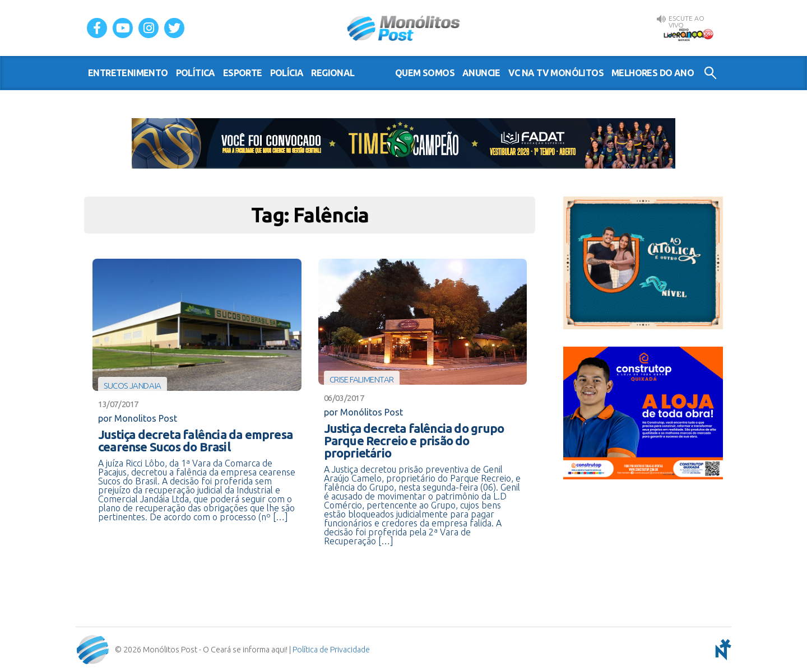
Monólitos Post (404, 28)
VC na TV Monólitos (556, 73)
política (196, 73)
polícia (287, 73)
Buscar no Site (710, 73)
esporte (243, 73)
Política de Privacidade (331, 650)
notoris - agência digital (721, 650)
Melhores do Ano (653, 73)
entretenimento (128, 73)
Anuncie (481, 73)
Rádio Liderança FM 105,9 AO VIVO (688, 34)
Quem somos (425, 73)
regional (333, 73)
